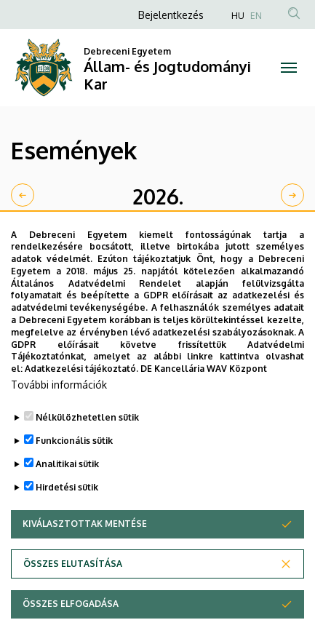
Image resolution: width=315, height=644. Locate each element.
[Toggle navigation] (289, 68)
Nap (286, 235)
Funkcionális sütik (74, 470)
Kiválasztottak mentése (85, 553)
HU (238, 16)
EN (256, 16)
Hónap (206, 235)
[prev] (23, 195)
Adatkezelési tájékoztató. (81, 398)
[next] (292, 195)
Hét (249, 235)
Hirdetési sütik (67, 516)
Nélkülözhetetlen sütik (87, 446)
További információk (59, 414)
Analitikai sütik (67, 493)
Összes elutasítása (73, 593)
